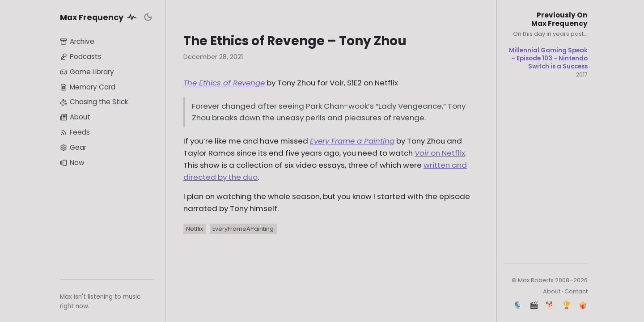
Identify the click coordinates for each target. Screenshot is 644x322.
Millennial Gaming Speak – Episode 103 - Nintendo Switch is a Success (548, 58)
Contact (576, 291)
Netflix (195, 229)
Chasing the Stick (94, 102)
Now (72, 163)
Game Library (87, 72)
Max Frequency (100, 17)
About (75, 117)
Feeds (75, 132)
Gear (73, 147)
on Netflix (440, 153)
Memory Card (88, 87)
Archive (77, 41)
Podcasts (81, 57)
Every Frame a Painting (352, 141)
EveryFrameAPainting (243, 229)
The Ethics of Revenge (224, 83)
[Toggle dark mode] (148, 17)
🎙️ (518, 305)
